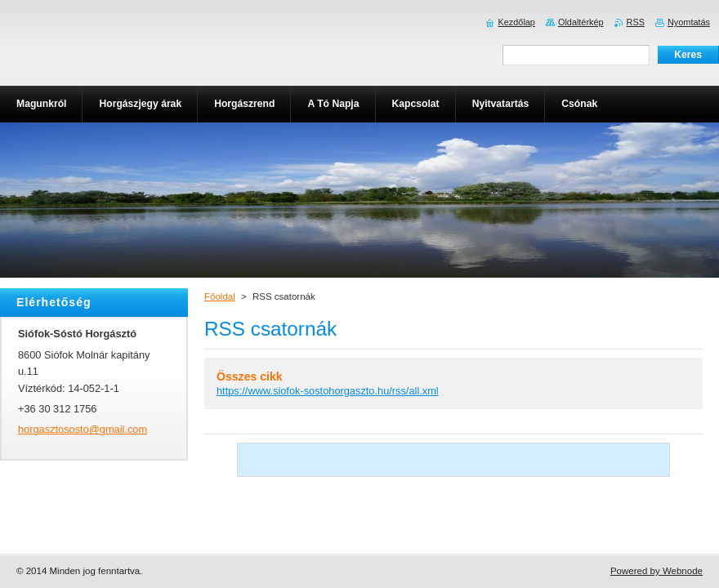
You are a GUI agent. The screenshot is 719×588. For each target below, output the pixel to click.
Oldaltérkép (581, 22)
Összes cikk (250, 376)
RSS (636, 22)
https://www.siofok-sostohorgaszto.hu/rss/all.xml (328, 391)
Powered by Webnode (656, 571)
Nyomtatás (689, 22)
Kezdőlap (517, 22)
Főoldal (220, 296)
